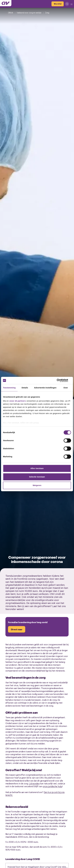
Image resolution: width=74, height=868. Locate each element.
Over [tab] (66, 388)
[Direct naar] (17, 629)
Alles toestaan (37, 468)
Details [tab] (25, 388)
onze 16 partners (18, 401)
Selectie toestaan (37, 477)
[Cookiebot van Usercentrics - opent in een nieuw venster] (60, 380)
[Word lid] (58, 4)
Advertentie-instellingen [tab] (45, 388)
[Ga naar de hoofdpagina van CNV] (6, 3)
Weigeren (37, 485)
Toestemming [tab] (9, 388)
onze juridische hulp (52, 786)
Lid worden (34, 783)
